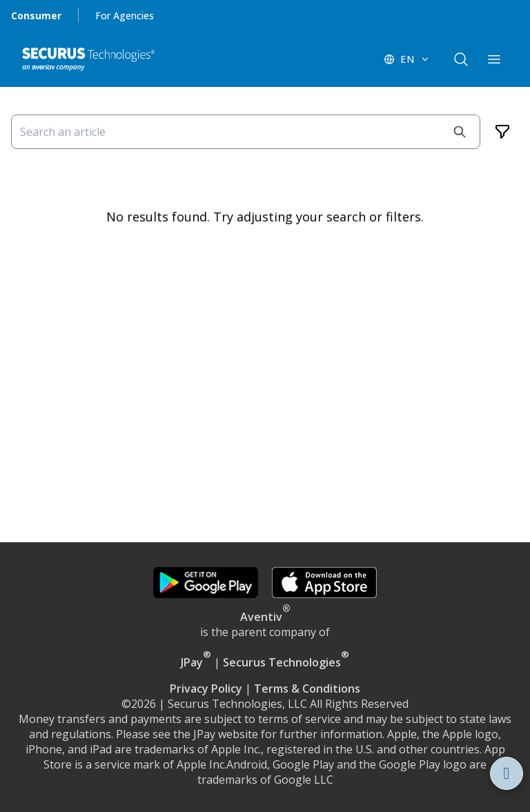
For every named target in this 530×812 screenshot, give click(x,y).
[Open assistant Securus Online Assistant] (507, 773)
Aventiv (261, 617)
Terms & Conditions (307, 689)
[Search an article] (246, 132)
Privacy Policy (206, 689)
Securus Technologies (286, 662)
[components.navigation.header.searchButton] (461, 59)
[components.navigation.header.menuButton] (494, 59)
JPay (196, 662)
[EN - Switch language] (407, 59)
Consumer (36, 16)
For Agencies (125, 16)
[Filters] (502, 132)
